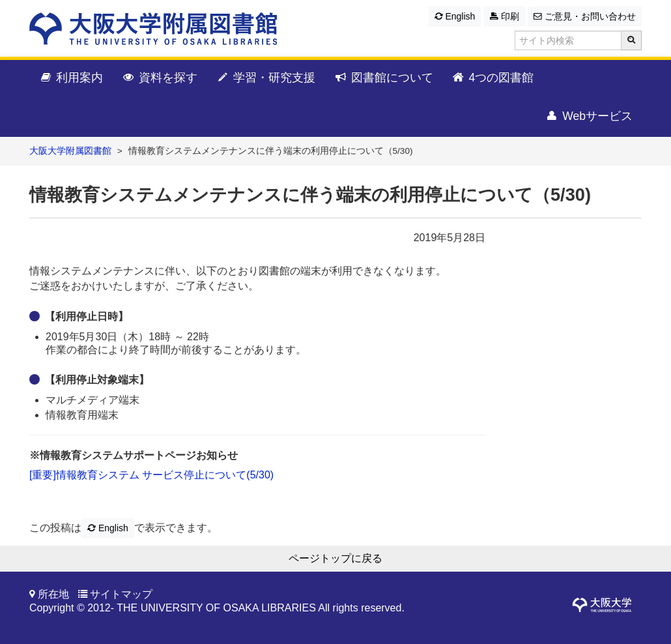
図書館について (383, 78)
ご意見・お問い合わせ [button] (585, 16)
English (455, 16)
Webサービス (589, 117)
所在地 (53, 594)
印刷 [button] (505, 16)
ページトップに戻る (335, 558)
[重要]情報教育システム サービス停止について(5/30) (151, 475)
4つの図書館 (493, 78)
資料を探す (159, 78)
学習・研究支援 (265, 78)
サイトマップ (121, 594)
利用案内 (71, 78)
